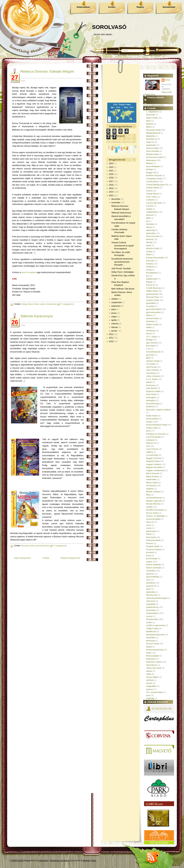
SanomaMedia (153, 577)
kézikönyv (151, 406)
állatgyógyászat (153, 133)
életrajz (149, 242)
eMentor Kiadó (153, 248)
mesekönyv (151, 485)
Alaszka (150, 124)
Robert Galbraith (154, 565)
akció (148, 121)
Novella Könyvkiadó (155, 510)
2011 (111, 338)
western (150, 689)
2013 (111, 195)
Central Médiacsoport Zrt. (158, 185)
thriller (149, 653)
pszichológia (152, 558)
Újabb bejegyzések (22, 558)
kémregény (151, 397)
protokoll (150, 552)
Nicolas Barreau (153, 504)
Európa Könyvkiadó (155, 258)
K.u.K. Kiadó (152, 379)
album (149, 127)
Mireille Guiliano (153, 492)
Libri (148, 446)
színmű (149, 616)
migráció (150, 489)
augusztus (116, 306)
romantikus (151, 571)
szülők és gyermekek (156, 625)
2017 (111, 181)
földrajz (149, 282)
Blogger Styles (90, 860)
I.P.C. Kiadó (151, 337)
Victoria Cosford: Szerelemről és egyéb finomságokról (122, 246)
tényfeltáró (151, 638)
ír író (148, 349)
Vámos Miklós (152, 677)
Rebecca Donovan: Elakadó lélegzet (47, 71)
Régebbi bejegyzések (70, 558)
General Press (153, 297)
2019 (111, 174)
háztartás (150, 321)
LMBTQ (150, 452)
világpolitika (151, 686)
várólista (150, 680)
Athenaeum (151, 160)
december (116, 199)
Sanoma (150, 574)
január (114, 331)
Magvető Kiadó (153, 461)
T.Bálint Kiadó (152, 628)
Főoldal (46, 558)
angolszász (151, 145)
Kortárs (112, 7)
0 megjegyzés (67, 304)
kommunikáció (153, 419)
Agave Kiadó (152, 118)
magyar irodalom (154, 464)
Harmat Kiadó (152, 318)
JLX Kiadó (151, 364)
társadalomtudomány (156, 635)
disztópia (150, 224)
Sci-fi (148, 580)
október (115, 299)
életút (149, 245)
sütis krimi (151, 601)
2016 (111, 185)
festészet (150, 267)
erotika (149, 252)
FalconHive (43, 860)
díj (147, 221)
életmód (150, 239)
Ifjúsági (24, 304)
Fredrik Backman (154, 288)
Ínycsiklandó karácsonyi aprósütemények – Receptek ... (122, 262)
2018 (111, 178)
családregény (152, 212)
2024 (111, 163)
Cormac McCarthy (154, 203)
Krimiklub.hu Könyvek (156, 434)
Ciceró (149, 191)
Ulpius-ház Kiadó (154, 668)
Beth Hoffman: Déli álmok (123, 289)
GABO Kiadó (152, 291)
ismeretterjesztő (153, 352)
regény (43, 304)
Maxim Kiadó (33, 304)
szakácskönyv (152, 607)
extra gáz (150, 261)
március (115, 324)
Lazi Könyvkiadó (153, 437)
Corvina (150, 206)
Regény (140, 7)
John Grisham (152, 370)
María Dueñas (152, 476)
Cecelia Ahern (152, 181)
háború (149, 315)
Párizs (149, 534)
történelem (151, 659)
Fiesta (149, 270)
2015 (111, 188)
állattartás (151, 136)
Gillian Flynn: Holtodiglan (123, 272)
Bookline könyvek (154, 175)
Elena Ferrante (153, 236)
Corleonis (150, 200)
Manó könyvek (153, 473)
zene (148, 695)
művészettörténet (154, 498)
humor (149, 333)
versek (149, 683)
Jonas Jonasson (153, 376)
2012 (111, 334)
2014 (111, 192)
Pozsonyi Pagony (154, 549)
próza (149, 556)
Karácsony (151, 385)
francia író (151, 285)
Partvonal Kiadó (153, 540)
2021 (111, 171)
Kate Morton (152, 388)
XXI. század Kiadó (154, 692)
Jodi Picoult (151, 367)
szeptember (117, 302)
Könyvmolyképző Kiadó (157, 425)
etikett (149, 254)
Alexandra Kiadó (28, 546)
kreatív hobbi (152, 428)
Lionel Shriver (152, 449)
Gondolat (150, 306)
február (115, 327)
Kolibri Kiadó (152, 416)
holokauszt (151, 331)
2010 (111, 341)
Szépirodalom (83, 7)
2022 (111, 167)
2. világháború (152, 112)
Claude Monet (152, 194)
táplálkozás (151, 631)
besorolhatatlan (153, 166)
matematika (151, 479)
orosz (149, 525)
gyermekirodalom (43, 546)
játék (148, 358)
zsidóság (150, 698)
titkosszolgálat (152, 656)
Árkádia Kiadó (152, 154)
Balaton (149, 163)
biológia (150, 169)
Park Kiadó (151, 537)
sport (148, 589)
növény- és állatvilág (155, 516)
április (114, 320)
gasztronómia (152, 294)
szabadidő (151, 604)
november (116, 202)
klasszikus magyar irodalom (159, 410)
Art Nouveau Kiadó (155, 157)
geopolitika (151, 303)
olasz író (150, 522)
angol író (150, 142)
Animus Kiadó (152, 148)
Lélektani (150, 440)
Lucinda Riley (152, 455)
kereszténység (153, 404)
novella (149, 507)
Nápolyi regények (154, 501)
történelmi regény (154, 662)
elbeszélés (151, 233)
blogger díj (151, 172)
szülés (149, 622)
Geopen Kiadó (153, 300)
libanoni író (151, 443)
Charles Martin (153, 188)
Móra (148, 495)
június (114, 313)
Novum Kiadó (152, 513)
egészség (150, 230)
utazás (149, 671)
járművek (150, 355)
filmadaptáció (152, 273)
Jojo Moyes (151, 373)
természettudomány (155, 650)
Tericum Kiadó (153, 644)
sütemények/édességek (157, 598)
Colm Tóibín (152, 197)
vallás (149, 674)
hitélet (149, 327)
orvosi (149, 528)
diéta (148, 218)
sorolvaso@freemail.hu (154, 105)
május (114, 317)
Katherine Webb (153, 391)
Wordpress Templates (60, 860)
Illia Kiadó (151, 346)
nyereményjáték (153, 519)
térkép (149, 647)
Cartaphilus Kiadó (154, 179)
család (149, 209)
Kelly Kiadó (151, 394)
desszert (150, 215)
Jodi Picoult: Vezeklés (121, 268)
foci (148, 276)
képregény (151, 400)
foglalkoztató (152, 279)
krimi (148, 431)
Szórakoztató (169, 7)
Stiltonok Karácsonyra (37, 316)
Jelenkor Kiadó (153, 361)
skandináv (151, 583)
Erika (168, 80)
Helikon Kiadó (152, 324)
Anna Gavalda (153, 151)
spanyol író (151, 586)
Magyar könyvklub (154, 467)
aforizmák (151, 115)
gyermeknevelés (153, 312)
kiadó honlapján (29, 272)
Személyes (151, 610)
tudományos (152, 665)
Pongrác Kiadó (153, 546)
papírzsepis (151, 531)
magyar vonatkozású (155, 470)
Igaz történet (152, 343)
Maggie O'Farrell (154, 458)
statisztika (151, 592)
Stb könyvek (152, 595)
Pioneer (150, 543)
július (114, 309)
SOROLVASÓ (109, 27)
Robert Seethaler (154, 568)
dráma (149, 227)
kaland (149, 382)
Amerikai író (152, 139)
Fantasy (150, 264)
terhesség (151, 641)
